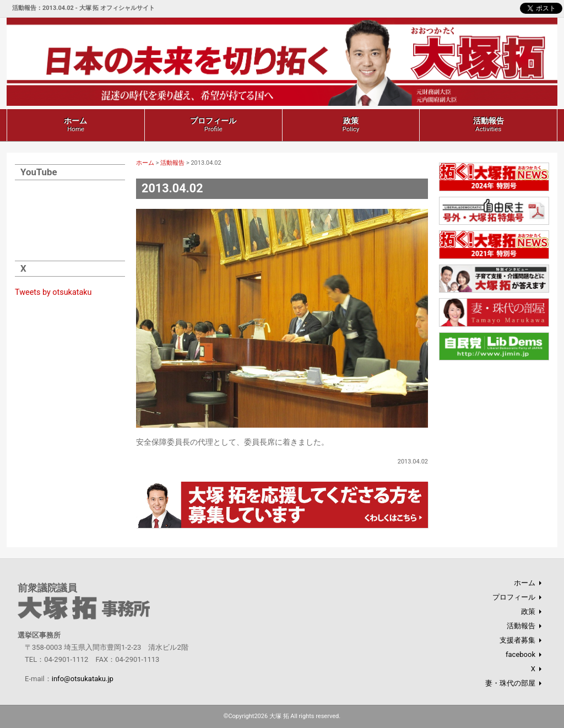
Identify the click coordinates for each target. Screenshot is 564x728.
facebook (520, 654)
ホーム (75, 125)
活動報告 (489, 125)
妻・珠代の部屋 (510, 683)
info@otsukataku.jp (83, 679)
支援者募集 (517, 640)
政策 (351, 125)
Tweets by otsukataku (53, 292)
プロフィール (213, 125)
